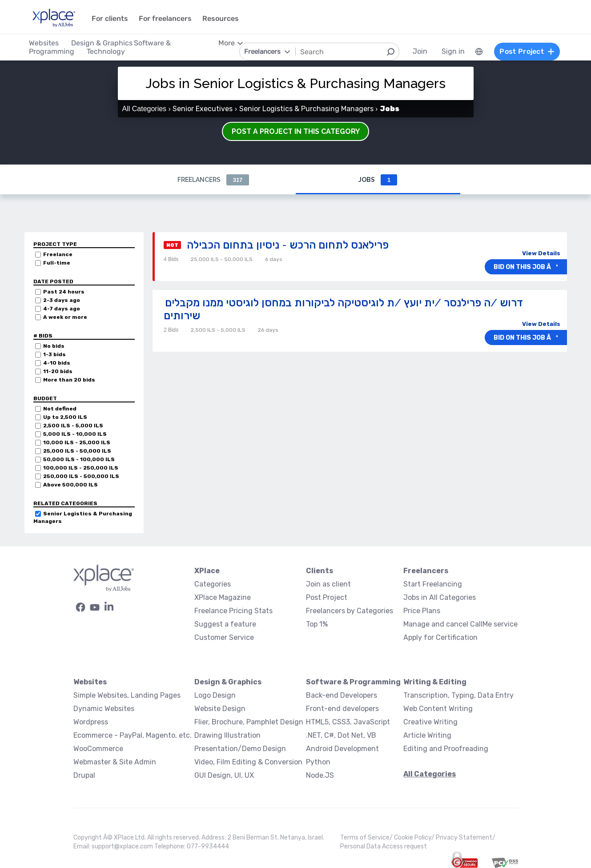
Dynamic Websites (104, 709)
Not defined (60, 409)
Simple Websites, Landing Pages (127, 695)
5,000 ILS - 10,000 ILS (75, 434)
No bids (54, 346)
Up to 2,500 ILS (65, 417)
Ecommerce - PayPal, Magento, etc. (133, 735)
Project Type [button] (55, 244)
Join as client (328, 584)
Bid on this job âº (526, 267)
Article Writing (427, 735)
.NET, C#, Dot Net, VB (341, 735)
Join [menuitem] (420, 51)
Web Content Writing (438, 709)
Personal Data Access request (384, 846)
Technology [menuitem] (106, 51)
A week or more (65, 317)
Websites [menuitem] (44, 43)
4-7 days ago (62, 309)
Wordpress (91, 722)
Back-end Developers (342, 695)
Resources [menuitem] (221, 18)
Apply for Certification (440, 637)
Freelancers (213, 180)
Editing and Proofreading (446, 749)
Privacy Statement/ (466, 838)
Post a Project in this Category (296, 131)
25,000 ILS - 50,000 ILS (77, 451)
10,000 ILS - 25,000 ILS (77, 442)
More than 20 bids (69, 380)
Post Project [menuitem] (527, 51)
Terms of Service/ (367, 838)
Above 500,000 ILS (70, 485)
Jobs (378, 180)
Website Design (220, 709)
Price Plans (422, 611)
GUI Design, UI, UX (224, 775)
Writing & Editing (435, 682)
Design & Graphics (228, 682)
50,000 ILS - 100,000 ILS (79, 459)
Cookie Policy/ (415, 838)
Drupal (84, 775)
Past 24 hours (64, 292)
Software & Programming (353, 682)
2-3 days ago (62, 300)
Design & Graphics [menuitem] (102, 43)
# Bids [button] (43, 336)
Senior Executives (203, 109)
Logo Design (215, 695)
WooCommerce (98, 749)
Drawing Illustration (227, 735)
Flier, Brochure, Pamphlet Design (249, 722)
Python (318, 762)
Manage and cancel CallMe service (460, 624)
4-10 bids (57, 363)
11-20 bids (58, 371)
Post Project (327, 597)
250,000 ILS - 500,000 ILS (81, 476)
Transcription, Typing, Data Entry (458, 695)
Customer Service (224, 637)
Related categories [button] (65, 503)
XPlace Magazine (223, 597)
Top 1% (317, 624)
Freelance (58, 254)
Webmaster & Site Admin (115, 762)
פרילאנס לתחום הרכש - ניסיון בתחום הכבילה (288, 245)
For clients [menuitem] (110, 18)
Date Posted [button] (53, 281)
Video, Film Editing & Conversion (248, 762)
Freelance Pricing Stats (233, 611)
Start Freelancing (433, 584)
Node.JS (320, 775)
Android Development (342, 749)
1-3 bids (54, 354)
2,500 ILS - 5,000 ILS (73, 426)
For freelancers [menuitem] (165, 18)
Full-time (57, 263)
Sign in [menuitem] (453, 51)
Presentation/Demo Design (240, 749)
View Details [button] (541, 253)
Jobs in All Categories (440, 597)
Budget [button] (45, 398)
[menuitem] (479, 52)
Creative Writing (430, 722)
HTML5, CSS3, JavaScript (348, 722)
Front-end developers (342, 709)
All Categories (145, 109)
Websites (90, 682)
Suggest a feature (225, 624)
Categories (213, 584)
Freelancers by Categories (350, 611)
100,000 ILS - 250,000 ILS (81, 468)
